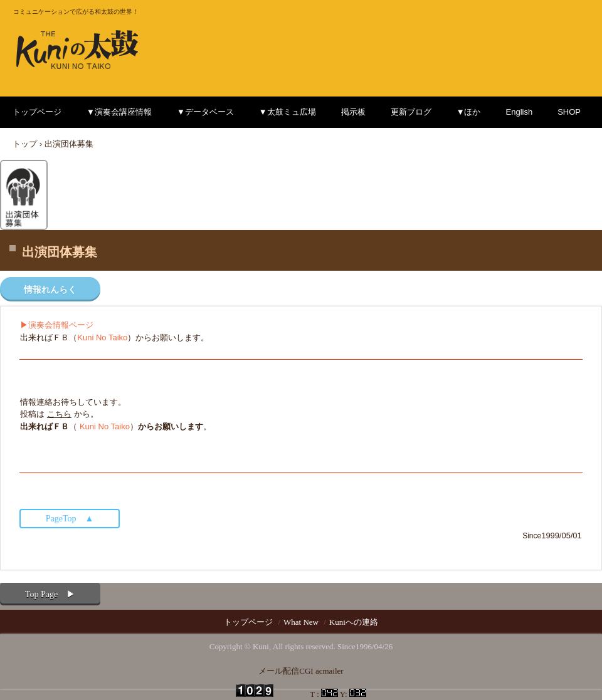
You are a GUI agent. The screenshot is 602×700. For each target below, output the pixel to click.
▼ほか (469, 112)
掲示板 (353, 112)
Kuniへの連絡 (354, 622)
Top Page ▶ (50, 594)
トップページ (37, 112)
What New (301, 622)
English (520, 112)
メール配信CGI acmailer (301, 671)
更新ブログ (411, 112)
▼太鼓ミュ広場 (288, 112)
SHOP (569, 112)
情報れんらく (50, 290)
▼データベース (205, 112)
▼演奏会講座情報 (119, 112)
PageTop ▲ (70, 519)
